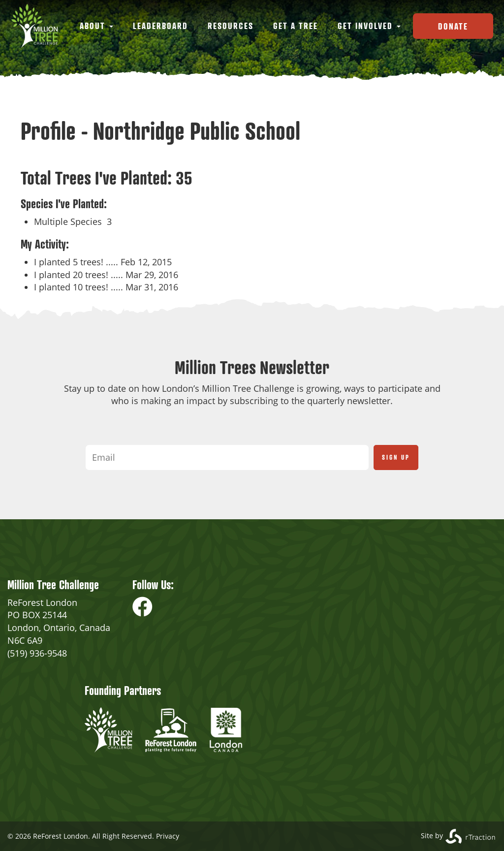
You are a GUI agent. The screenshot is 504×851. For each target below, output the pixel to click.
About (96, 26)
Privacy (168, 836)
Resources (231, 26)
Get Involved (369, 26)
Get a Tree (296, 26)
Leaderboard (160, 26)
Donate (453, 26)
